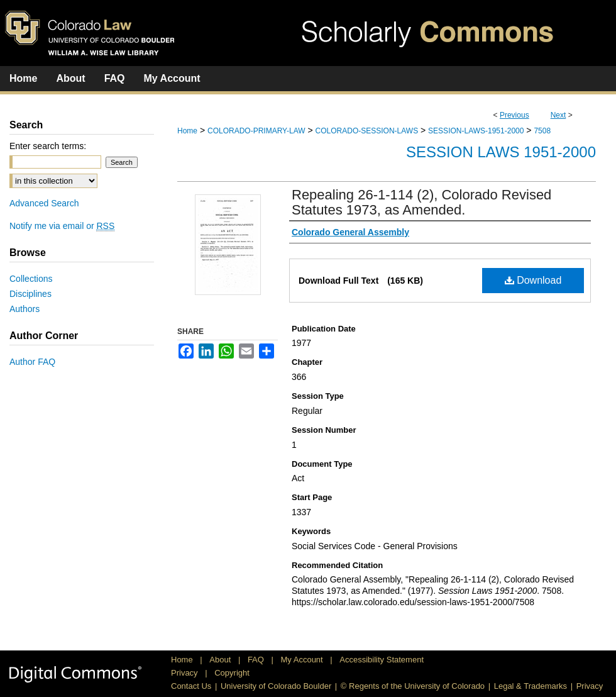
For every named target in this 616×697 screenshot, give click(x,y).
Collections (31, 279)
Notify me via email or (62, 226)
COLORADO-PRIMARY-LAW (256, 131)
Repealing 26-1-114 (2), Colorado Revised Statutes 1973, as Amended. (421, 202)
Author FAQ (32, 362)
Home (187, 131)
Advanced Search (44, 203)
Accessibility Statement (382, 660)
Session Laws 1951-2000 (501, 152)
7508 (542, 131)
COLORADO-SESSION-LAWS (367, 131)
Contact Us (191, 686)
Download (533, 280)
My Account (303, 660)
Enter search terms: (48, 146)
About (221, 660)
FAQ (257, 660)
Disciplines (30, 294)
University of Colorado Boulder (276, 686)
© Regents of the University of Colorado (413, 686)
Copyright (232, 673)
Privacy (185, 673)
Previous (514, 115)
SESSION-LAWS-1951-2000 (476, 131)
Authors (25, 309)
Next (558, 115)
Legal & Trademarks (531, 686)
